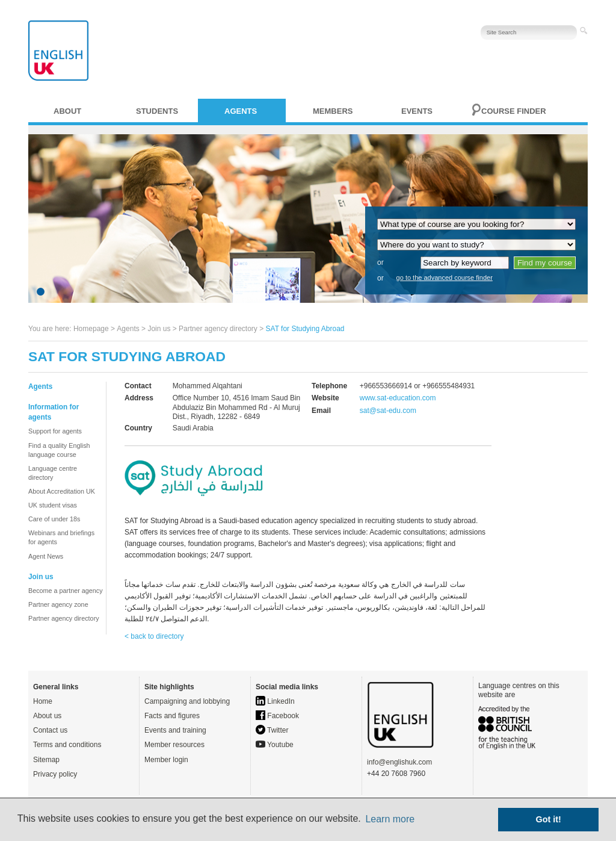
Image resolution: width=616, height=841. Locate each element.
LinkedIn (275, 701)
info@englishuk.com (399, 762)
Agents (241, 111)
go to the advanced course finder (445, 278)
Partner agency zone (58, 604)
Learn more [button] (390, 819)
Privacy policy (55, 774)
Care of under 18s (54, 519)
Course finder (514, 111)
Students (157, 111)
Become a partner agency (66, 591)
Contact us (50, 730)
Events (417, 111)
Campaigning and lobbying (187, 701)
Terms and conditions (67, 745)
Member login (166, 760)
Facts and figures (172, 716)
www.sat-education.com (398, 398)
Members (333, 111)
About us (47, 716)
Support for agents (55, 431)
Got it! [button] (549, 819)
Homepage (91, 329)
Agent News (46, 556)
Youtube (275, 745)
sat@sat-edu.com (388, 411)
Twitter (272, 730)
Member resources (174, 745)
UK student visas (53, 505)
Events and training (175, 730)
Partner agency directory (218, 329)
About (67, 111)
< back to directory (154, 636)
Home (43, 701)
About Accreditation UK (62, 491)
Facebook (277, 716)
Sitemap (46, 760)
